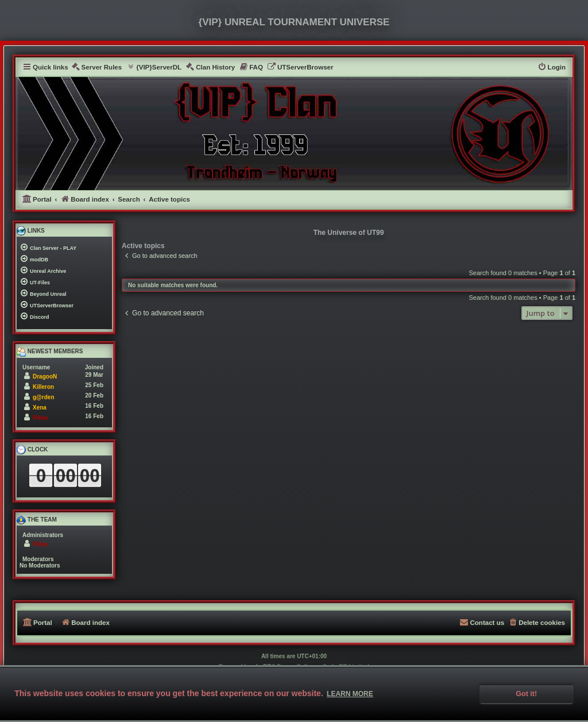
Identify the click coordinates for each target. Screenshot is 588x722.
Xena (40, 408)
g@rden (44, 397)
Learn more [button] (350, 694)
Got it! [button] (526, 694)
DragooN (45, 377)
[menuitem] (97, 67)
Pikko (40, 418)
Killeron (43, 387)
